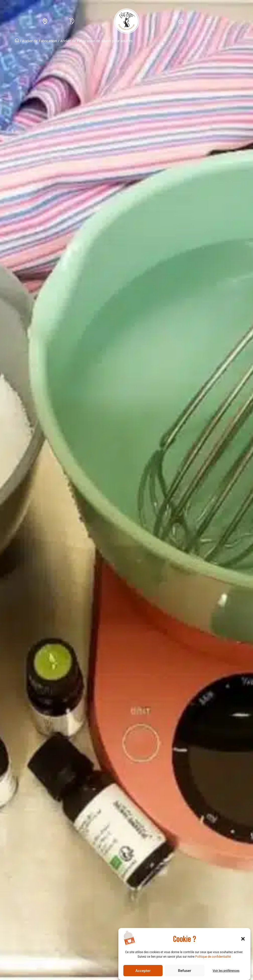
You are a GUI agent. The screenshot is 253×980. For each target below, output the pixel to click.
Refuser (185, 971)
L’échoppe (46, 21)
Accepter (143, 971)
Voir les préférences (226, 971)
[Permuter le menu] (208, 21)
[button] (243, 939)
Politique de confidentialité (213, 957)
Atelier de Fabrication (40, 41)
